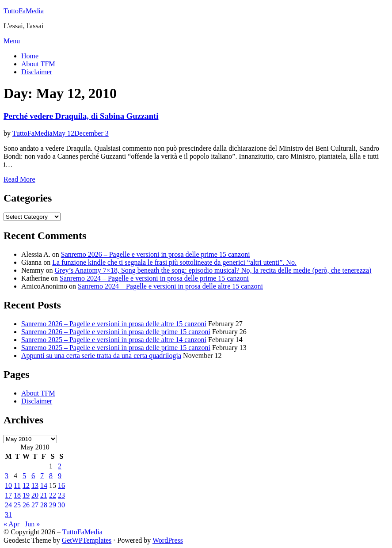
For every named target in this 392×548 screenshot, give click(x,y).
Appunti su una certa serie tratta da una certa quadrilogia (101, 356)
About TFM (38, 64)
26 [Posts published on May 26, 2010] (26, 505)
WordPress (168, 540)
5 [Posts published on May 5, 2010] (24, 476)
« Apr (11, 524)
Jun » (32, 524)
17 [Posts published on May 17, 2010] (8, 495)
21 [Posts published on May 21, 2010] (44, 495)
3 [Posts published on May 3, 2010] (7, 476)
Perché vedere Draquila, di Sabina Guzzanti (81, 116)
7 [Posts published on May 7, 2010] (42, 476)
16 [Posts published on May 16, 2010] (61, 485)
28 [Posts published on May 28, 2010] (44, 505)
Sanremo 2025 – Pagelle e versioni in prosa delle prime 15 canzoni (116, 348)
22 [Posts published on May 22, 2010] (53, 495)
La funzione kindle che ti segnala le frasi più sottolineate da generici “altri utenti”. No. (174, 262)
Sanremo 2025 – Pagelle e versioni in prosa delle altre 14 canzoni (114, 340)
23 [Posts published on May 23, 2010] (61, 495)
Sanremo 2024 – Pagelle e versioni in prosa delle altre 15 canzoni (170, 286)
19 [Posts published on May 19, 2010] (26, 495)
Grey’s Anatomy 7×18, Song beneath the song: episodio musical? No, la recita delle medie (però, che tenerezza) (213, 270)
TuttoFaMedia (24, 11)
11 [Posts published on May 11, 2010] (17, 485)
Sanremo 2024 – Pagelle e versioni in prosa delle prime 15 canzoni (154, 278)
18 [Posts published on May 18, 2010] (17, 495)
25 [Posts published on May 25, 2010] (17, 505)
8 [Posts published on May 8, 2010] (51, 476)
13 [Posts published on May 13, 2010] (35, 485)
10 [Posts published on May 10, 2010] (8, 485)
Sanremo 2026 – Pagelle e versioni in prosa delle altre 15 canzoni (114, 324)
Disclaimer (37, 72)
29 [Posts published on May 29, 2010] (53, 505)
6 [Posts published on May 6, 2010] (33, 476)
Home (30, 56)
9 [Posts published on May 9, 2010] (60, 476)
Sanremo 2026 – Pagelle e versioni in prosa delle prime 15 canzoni (156, 254)
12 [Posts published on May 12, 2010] (26, 485)
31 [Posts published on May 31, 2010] (8, 515)
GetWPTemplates (87, 540)
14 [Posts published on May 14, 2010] (44, 485)
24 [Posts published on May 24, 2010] (8, 505)
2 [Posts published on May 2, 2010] (60, 466)
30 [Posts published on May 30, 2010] (61, 505)
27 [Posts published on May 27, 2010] (35, 505)
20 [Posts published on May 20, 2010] (35, 495)
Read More (19, 179)
